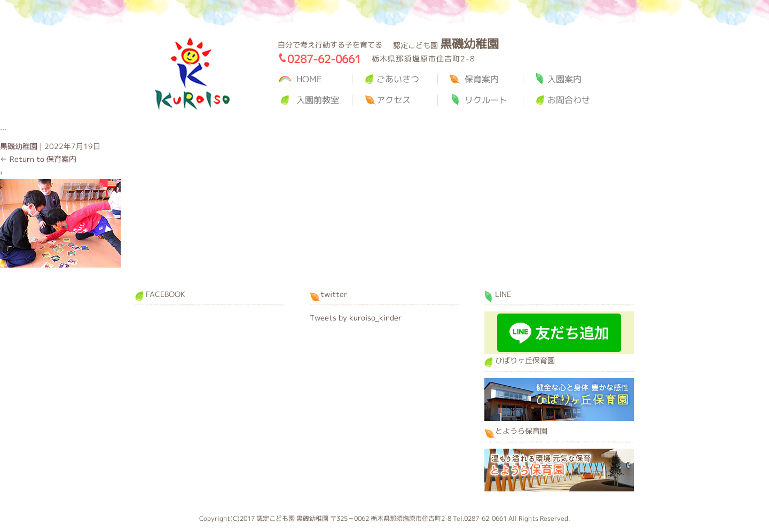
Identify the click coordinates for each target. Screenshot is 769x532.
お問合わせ (569, 100)
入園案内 (564, 79)
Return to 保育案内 (38, 159)
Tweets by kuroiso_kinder (356, 318)
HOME (309, 79)
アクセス (394, 100)
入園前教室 (318, 100)
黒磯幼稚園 (192, 74)
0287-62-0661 (324, 59)
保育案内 (482, 79)
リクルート (486, 100)
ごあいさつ (398, 79)
